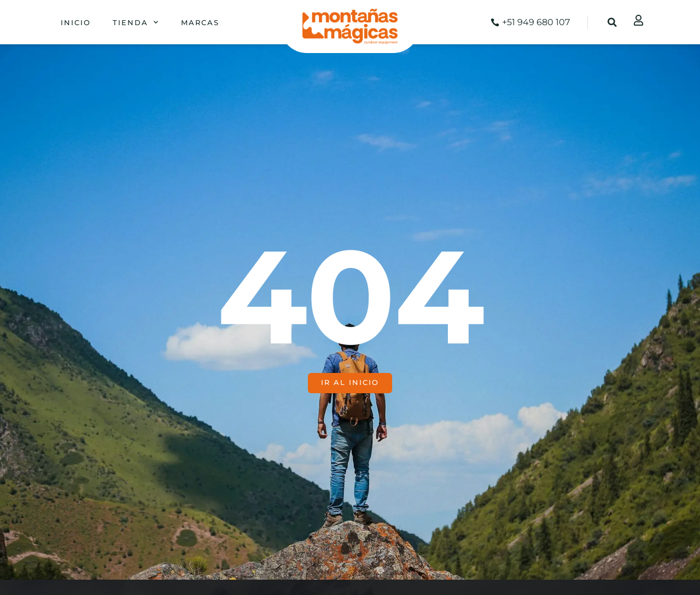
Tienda (136, 22)
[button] (612, 22)
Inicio (76, 22)
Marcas (200, 22)
